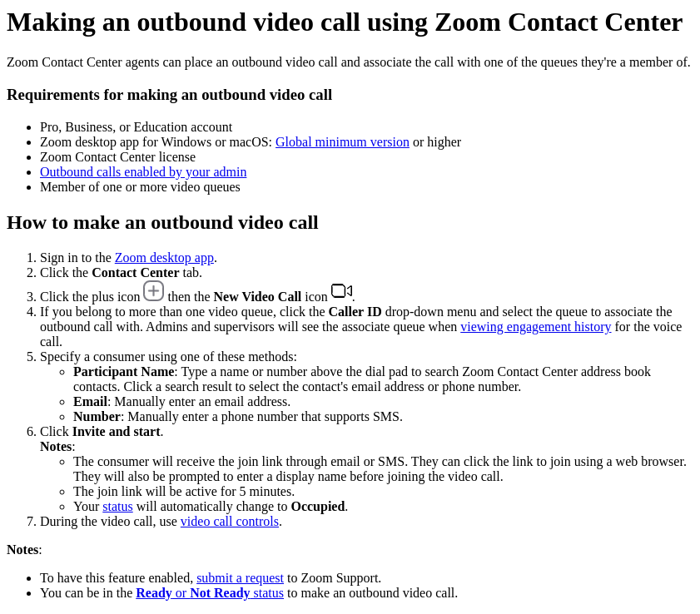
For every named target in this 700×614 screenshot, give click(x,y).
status (117, 506)
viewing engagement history (536, 327)
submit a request (240, 578)
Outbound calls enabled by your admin (143, 172)
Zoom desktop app (164, 257)
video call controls (230, 521)
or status (210, 593)
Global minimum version (343, 142)
